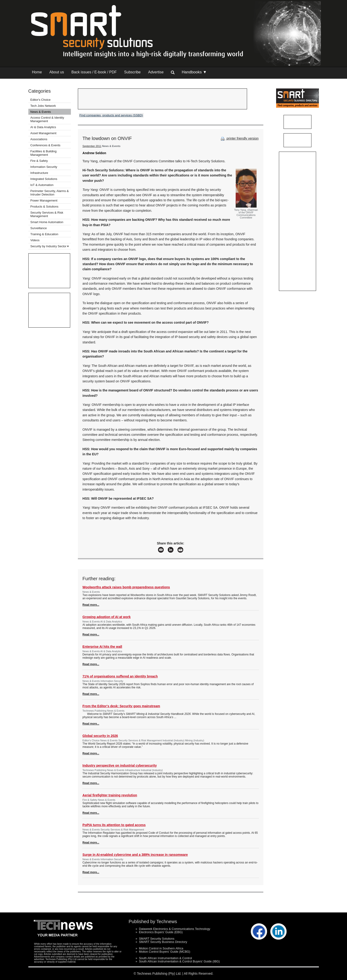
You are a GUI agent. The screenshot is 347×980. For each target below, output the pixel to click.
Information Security (44, 167)
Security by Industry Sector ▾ (50, 246)
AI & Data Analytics (43, 127)
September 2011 (92, 146)
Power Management (44, 200)
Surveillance (39, 228)
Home (37, 72)
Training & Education (44, 234)
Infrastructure (39, 173)
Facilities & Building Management (44, 153)
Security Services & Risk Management (47, 214)
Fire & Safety (39, 161)
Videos (35, 240)
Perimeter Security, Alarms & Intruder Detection (50, 193)
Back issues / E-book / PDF (94, 72)
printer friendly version (239, 138)
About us (57, 72)
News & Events (41, 112)
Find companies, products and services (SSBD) (111, 115)
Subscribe (132, 72)
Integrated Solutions (44, 179)
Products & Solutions (45, 207)
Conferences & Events (45, 145)
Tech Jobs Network (43, 106)
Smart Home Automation (47, 222)
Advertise (156, 72)
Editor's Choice (41, 100)
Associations (39, 139)
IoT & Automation (42, 185)
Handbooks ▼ (194, 72)
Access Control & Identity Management (47, 119)
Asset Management (43, 133)
